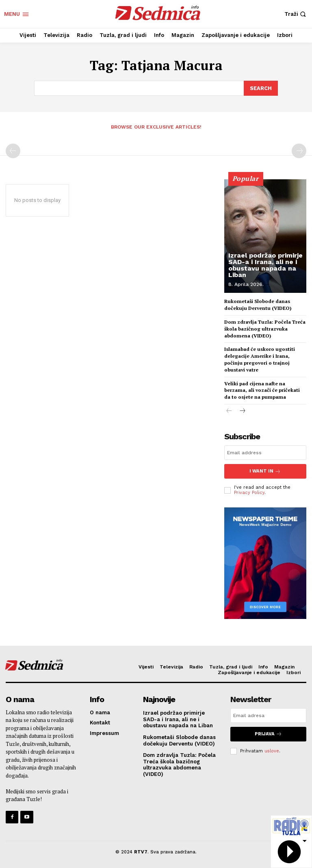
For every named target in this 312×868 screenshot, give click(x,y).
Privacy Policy (249, 492)
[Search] (261, 88)
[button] (296, 14)
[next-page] (242, 411)
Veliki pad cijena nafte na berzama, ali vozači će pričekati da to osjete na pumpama (262, 390)
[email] (265, 452)
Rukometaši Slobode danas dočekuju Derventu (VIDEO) (258, 304)
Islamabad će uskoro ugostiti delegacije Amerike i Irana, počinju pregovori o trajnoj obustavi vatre (260, 359)
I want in (265, 471)
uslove (272, 750)
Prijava (268, 733)
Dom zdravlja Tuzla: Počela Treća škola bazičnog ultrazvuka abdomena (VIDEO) (265, 328)
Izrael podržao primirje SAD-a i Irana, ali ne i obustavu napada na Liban (265, 265)
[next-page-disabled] (299, 150)
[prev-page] (13, 150)
